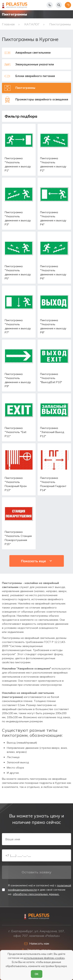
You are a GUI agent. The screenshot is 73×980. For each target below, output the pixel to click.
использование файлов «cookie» (44, 958)
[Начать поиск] (59, 5)
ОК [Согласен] (36, 974)
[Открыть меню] (68, 5)
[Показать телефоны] (50, 5)
